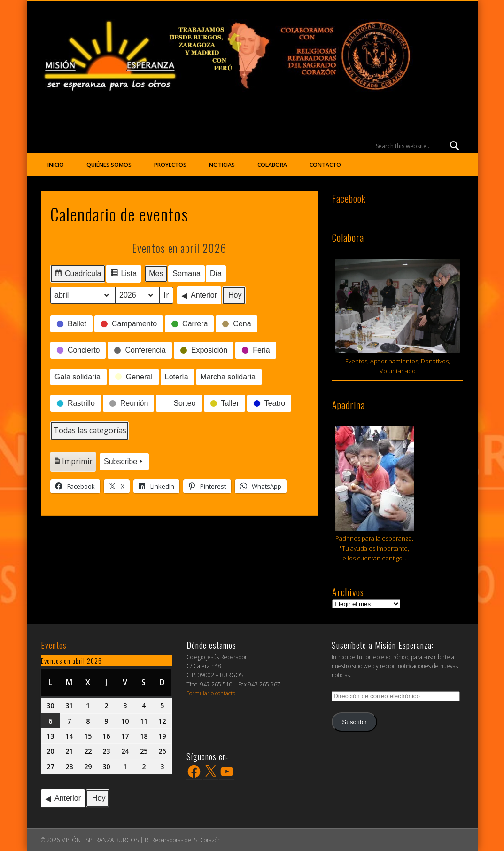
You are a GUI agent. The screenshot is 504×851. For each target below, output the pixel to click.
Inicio (56, 165)
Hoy (235, 295)
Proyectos (170, 165)
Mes (156, 273)
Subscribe (124, 462)
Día (216, 273)
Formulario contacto (211, 693)
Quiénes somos (109, 165)
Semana (187, 273)
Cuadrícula (78, 275)
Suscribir (354, 722)
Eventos (54, 645)
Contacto (325, 165)
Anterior (199, 295)
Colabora (272, 165)
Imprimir (73, 463)
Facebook (349, 198)
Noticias (222, 165)
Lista (124, 275)
